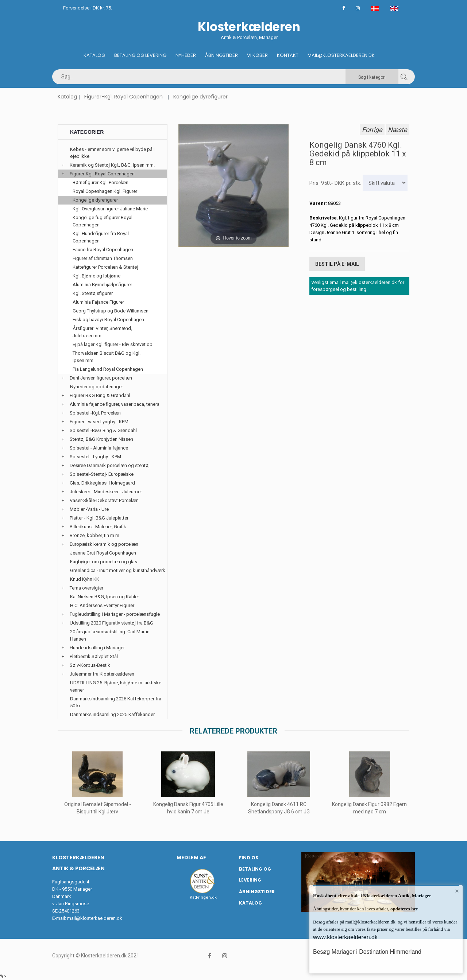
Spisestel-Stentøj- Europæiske (102, 474)
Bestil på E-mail (337, 264)
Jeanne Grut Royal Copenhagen (103, 553)
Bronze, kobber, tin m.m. (95, 535)
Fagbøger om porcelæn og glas (104, 562)
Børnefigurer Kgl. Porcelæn (101, 182)
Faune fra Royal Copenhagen (103, 250)
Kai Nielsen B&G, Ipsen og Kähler (105, 597)
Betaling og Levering (140, 55)
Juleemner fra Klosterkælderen (102, 674)
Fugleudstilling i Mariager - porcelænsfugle (115, 614)
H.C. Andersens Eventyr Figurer (102, 605)
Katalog (94, 55)
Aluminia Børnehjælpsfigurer (102, 285)
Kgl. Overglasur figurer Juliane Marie (110, 209)
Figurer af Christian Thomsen (103, 258)
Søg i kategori (372, 77)
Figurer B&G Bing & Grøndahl (100, 395)
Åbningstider (221, 55)
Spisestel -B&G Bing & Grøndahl (103, 430)
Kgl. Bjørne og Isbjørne (97, 276)
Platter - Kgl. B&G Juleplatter (99, 518)
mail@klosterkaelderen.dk (95, 918)
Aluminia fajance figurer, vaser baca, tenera (115, 404)
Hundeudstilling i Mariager (97, 648)
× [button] (457, 891)
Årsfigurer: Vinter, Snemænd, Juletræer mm (102, 332)
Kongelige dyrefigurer (200, 97)
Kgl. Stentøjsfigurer (93, 293)
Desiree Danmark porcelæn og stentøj (110, 465)
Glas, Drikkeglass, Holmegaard (102, 483)
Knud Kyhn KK (85, 579)
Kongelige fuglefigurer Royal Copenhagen (103, 221)
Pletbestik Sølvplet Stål (94, 656)
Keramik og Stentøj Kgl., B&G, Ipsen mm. (112, 165)
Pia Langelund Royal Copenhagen (108, 369)
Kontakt (288, 55)
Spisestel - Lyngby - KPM (95, 457)
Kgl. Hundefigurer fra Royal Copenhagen (101, 237)
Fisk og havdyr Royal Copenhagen (108, 320)
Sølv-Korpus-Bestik (90, 665)
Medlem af (191, 857)
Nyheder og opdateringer (97, 387)
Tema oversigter (86, 588)
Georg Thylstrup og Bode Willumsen (111, 311)
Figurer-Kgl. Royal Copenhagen (123, 97)
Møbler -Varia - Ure (89, 509)
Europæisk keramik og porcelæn (104, 544)
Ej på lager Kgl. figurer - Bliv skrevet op (113, 344)
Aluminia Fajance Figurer (98, 302)
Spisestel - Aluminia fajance (99, 448)
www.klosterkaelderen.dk (345, 937)
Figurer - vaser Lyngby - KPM (99, 422)
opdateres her (404, 909)
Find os (249, 858)
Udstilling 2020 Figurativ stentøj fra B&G (111, 623)
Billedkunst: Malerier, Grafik (98, 527)
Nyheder (186, 55)
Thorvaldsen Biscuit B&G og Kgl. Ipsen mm (107, 357)
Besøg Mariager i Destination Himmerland (367, 952)
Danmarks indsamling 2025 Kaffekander (112, 714)
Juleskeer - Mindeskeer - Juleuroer (106, 492)
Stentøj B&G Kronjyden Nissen (101, 439)
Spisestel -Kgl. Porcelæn (95, 413)
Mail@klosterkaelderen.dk (341, 55)
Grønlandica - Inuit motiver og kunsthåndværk (118, 570)
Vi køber (257, 55)
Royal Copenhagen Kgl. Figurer (105, 191)
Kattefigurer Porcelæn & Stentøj (105, 267)
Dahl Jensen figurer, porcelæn (101, 378)
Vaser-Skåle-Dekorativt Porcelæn (104, 500)
